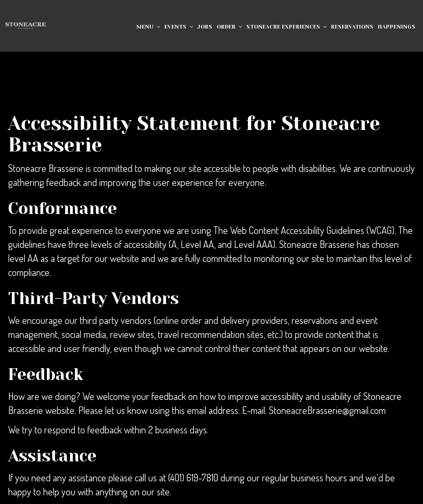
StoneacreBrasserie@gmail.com (327, 410)
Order (229, 27)
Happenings (397, 27)
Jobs (205, 27)
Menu (148, 27)
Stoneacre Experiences (286, 27)
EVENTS (179, 27)
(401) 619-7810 (193, 477)
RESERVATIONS (352, 27)
